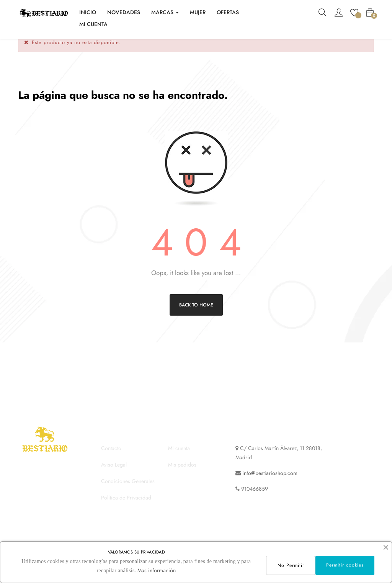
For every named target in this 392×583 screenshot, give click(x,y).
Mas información (156, 570)
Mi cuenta (179, 459)
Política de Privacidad (126, 509)
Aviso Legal (114, 476)
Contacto (111, 459)
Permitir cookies (345, 565)
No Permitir (290, 565)
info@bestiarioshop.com (270, 484)
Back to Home (196, 316)
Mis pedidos (182, 476)
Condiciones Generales (128, 492)
